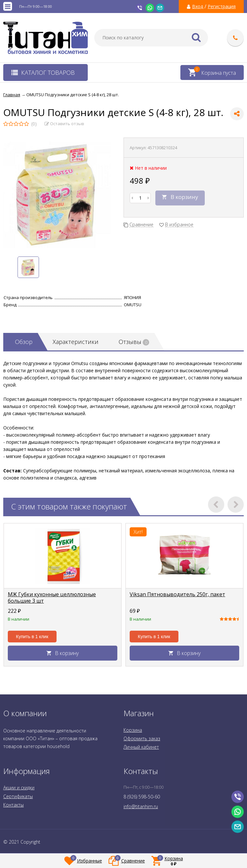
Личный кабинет (141, 747)
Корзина (133, 730)
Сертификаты (18, 796)
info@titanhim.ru (141, 806)
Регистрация (222, 7)
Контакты (13, 805)
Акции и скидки (19, 788)
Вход (198, 7)
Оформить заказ (142, 738)
